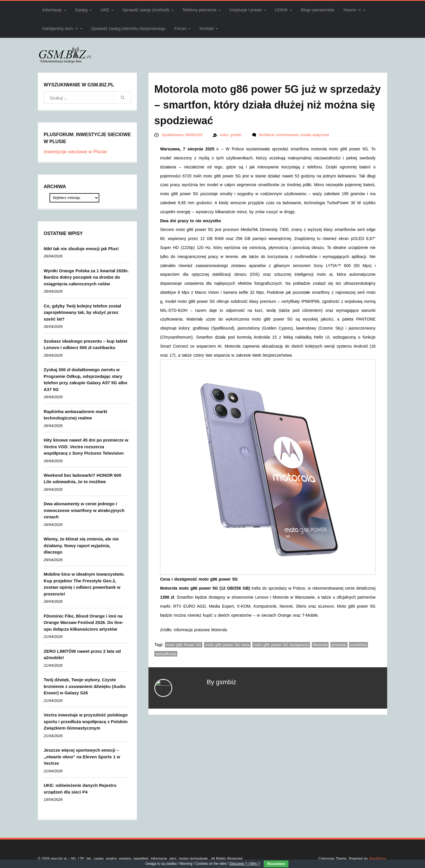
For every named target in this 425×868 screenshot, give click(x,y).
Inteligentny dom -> (60, 29)
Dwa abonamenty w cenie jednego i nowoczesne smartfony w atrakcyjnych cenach (84, 510)
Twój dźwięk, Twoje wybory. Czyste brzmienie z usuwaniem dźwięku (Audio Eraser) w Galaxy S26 (85, 686)
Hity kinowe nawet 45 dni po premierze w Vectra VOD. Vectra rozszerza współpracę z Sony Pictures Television (86, 447)
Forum (180, 29)
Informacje (52, 10)
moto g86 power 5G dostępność (281, 645)
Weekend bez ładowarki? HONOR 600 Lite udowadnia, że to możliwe (82, 479)
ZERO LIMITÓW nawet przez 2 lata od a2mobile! (82, 654)
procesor (339, 645)
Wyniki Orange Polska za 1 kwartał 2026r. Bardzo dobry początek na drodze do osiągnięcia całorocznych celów (86, 277)
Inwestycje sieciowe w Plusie (75, 152)
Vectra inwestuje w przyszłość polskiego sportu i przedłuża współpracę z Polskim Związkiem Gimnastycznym (86, 721)
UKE (105, 10)
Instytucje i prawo (246, 10)
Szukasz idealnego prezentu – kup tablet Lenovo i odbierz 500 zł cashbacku (86, 344)
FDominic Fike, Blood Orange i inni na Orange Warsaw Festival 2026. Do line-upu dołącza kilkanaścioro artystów (84, 622)
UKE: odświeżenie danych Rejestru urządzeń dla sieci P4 (80, 789)
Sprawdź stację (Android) (146, 10)
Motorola (320, 645)
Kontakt (207, 29)
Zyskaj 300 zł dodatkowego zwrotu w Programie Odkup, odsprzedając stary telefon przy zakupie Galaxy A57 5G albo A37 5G (85, 379)
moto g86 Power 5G (184, 645)
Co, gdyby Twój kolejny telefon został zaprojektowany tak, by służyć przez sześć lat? (82, 312)
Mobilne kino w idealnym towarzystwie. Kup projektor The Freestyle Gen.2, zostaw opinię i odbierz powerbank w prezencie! (84, 584)
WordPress (378, 859)
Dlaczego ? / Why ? (245, 864)
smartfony (358, 645)
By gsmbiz (221, 682)
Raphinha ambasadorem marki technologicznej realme (75, 415)
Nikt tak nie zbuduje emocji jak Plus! (81, 249)
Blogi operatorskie (318, 10)
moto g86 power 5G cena (227, 645)
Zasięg (81, 10)
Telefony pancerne (199, 10)
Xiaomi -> (352, 10)
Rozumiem (276, 864)
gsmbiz (237, 135)
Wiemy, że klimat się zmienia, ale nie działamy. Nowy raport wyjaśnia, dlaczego (81, 545)
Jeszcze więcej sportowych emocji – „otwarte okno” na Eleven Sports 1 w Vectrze (82, 757)
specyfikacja (166, 654)
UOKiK (281, 10)
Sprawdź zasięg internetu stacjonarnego (128, 29)
